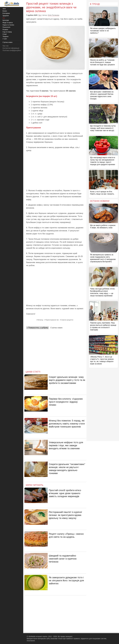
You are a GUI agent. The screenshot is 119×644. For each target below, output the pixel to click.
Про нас (6, 46)
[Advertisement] (55, 171)
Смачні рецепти (67, 320)
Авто (4, 9)
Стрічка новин (56, 328)
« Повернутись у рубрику (37, 328)
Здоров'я (6, 16)
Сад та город (7, 32)
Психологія (6, 27)
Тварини (5, 36)
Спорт (5, 34)
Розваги (5, 30)
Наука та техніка (8, 25)
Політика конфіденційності (13, 50)
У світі (5, 39)
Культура (6, 20)
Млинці (40, 320)
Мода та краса (8, 23)
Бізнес (5, 11)
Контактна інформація (11, 48)
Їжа (40, 15)
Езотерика (6, 13)
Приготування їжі (52, 320)
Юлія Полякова (54, 15)
